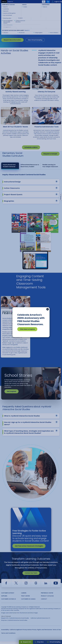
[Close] (48, 309)
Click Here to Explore (27, 329)
